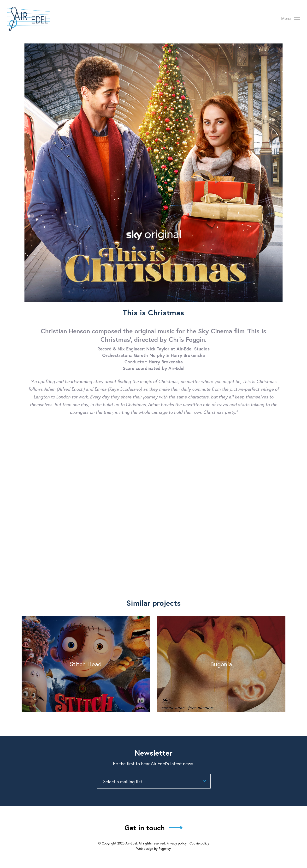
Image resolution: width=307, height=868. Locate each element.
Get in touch (145, 828)
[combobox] (154, 781)
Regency (165, 848)
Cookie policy (199, 843)
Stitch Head (86, 664)
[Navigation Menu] (291, 19)
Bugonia (221, 664)
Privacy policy (177, 843)
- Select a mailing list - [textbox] (123, 781)
